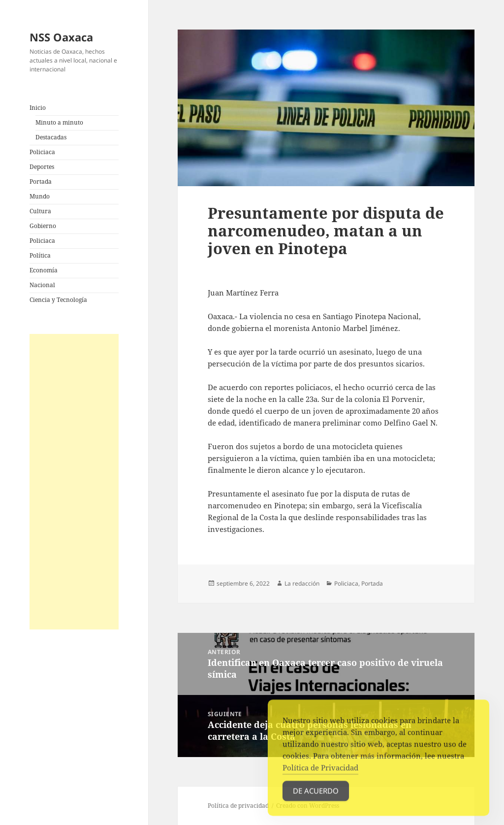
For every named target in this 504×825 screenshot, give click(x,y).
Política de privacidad (238, 806)
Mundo (40, 196)
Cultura (40, 211)
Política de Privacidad (320, 773)
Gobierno (43, 226)
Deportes (42, 167)
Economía (44, 270)
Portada (41, 181)
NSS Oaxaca (61, 37)
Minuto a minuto (59, 122)
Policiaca (42, 152)
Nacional (42, 285)
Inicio (38, 108)
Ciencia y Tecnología (58, 300)
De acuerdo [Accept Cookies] (316, 796)
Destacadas (51, 137)
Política (40, 255)
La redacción (302, 583)
